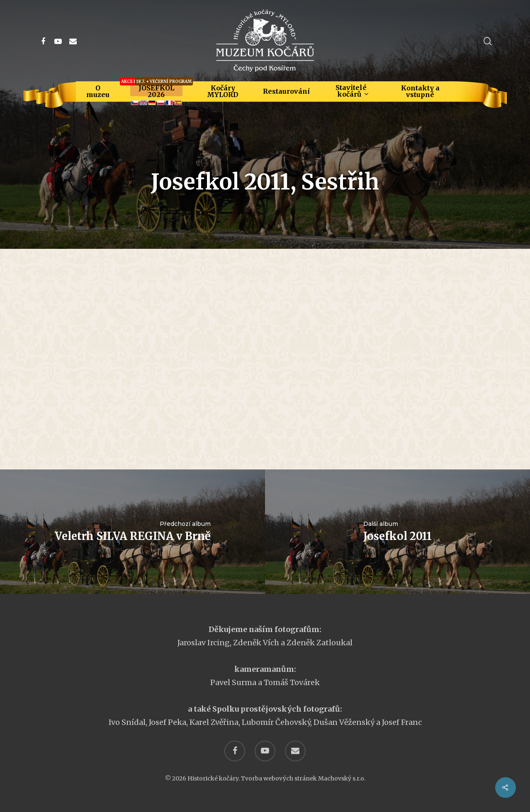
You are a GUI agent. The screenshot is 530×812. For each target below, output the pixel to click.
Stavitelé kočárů (352, 91)
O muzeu (98, 91)
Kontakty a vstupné (420, 91)
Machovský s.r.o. (342, 778)
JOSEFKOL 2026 (156, 91)
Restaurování (286, 91)
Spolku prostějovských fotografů (276, 709)
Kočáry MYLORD (223, 91)
